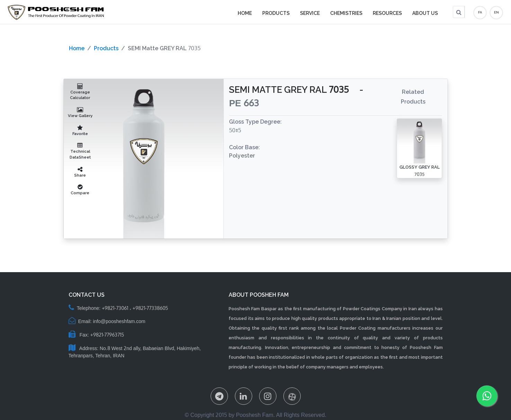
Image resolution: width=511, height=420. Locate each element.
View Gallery (80, 113)
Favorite (80, 131)
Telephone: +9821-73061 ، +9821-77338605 (118, 308)
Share (80, 172)
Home (77, 48)
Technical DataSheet (80, 151)
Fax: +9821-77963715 (96, 335)
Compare (80, 190)
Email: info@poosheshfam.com (107, 321)
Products (106, 48)
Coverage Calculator (80, 92)
